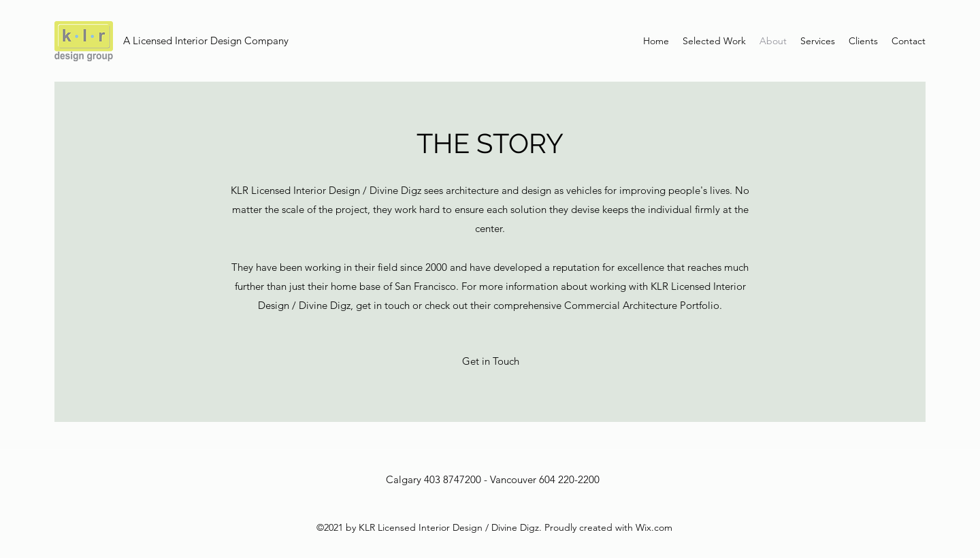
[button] (490, 361)
